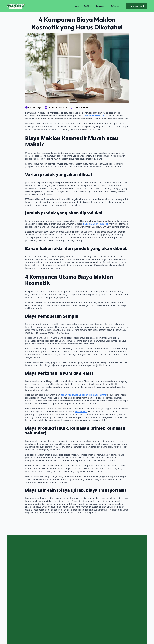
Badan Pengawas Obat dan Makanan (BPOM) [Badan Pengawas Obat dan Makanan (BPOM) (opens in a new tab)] (83, 395)
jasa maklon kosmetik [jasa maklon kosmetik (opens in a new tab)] (93, 116)
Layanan (100, 6)
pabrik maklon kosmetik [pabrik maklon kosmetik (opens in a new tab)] (96, 224)
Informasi (115, 6)
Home (76, 6)
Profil (86, 6)
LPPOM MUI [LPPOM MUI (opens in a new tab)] (81, 411)
